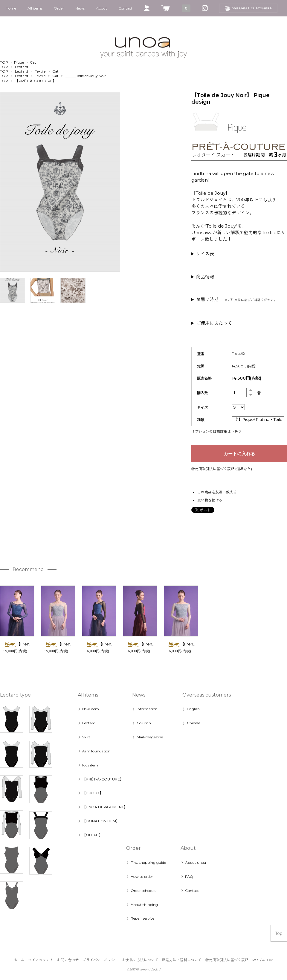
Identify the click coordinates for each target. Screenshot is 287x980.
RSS (256, 960)
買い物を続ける (210, 500)
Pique (19, 62)
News (80, 8)
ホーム (19, 960)
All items (35, 8)
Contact (125, 8)
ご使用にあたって (214, 323)
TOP (4, 62)
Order (59, 8)
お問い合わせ (68, 960)
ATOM (268, 960)
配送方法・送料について (182, 960)
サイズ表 (205, 254)
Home (11, 8)
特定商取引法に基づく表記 (227, 960)
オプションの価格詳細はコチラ (216, 431)
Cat (33, 62)
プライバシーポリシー (100, 960)
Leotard (22, 67)
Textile (40, 71)
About (101, 8)
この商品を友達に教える (217, 492)
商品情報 (205, 277)
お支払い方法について (140, 960)
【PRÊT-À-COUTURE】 (36, 81)
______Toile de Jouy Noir (86, 76)
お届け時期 (237, 299)
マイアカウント (41, 960)
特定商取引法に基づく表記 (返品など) (222, 469)
